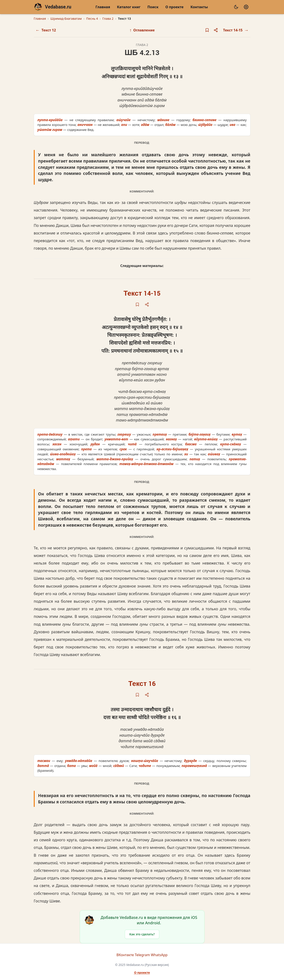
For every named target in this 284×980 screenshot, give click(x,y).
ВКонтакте (125, 955)
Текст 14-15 (142, 294)
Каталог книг (129, 7)
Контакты (199, 7)
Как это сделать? (142, 934)
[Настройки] (246, 7)
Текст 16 (142, 684)
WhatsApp (159, 955)
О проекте (175, 7)
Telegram (142, 955)
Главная (103, 7)
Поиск (153, 7)
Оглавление (142, 30)
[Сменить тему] (236, 7)
